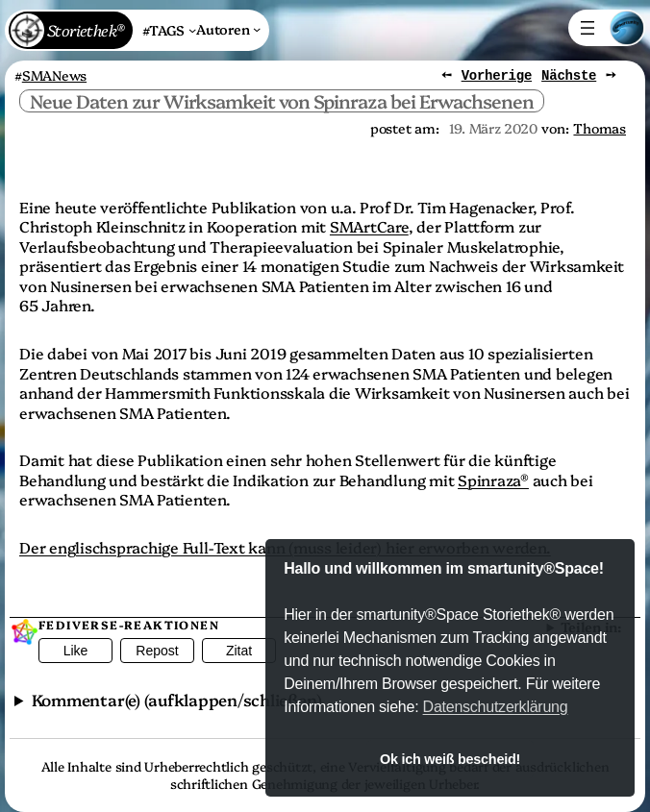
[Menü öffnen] (587, 28)
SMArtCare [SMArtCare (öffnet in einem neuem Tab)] (369, 226)
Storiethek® (85, 30)
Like (76, 651)
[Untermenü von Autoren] (228, 29)
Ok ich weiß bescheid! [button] (450, 759)
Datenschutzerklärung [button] (496, 707)
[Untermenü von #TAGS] (169, 30)
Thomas (600, 127)
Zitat (239, 651)
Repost (157, 651)
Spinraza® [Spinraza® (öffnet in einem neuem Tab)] (493, 479)
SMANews (54, 75)
